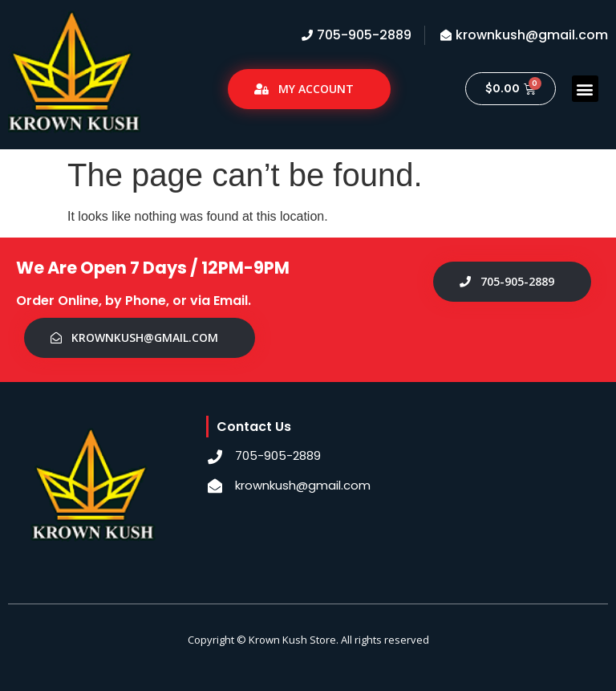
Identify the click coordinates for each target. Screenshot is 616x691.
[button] (585, 89)
